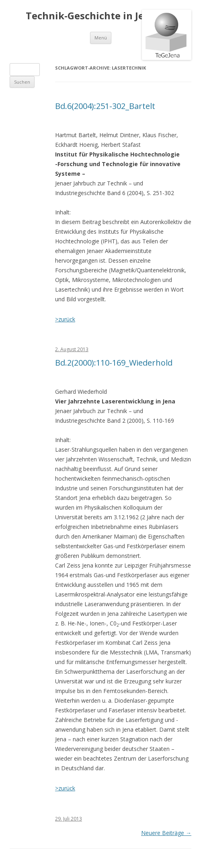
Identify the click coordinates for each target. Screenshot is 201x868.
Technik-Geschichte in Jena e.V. (100, 16)
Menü (101, 38)
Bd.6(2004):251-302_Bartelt (105, 106)
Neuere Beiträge (166, 833)
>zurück (65, 319)
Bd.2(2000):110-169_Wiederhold (114, 363)
